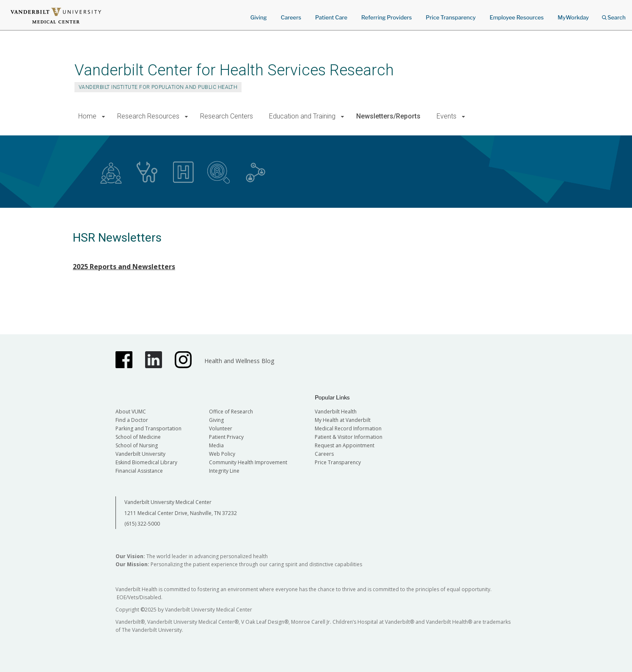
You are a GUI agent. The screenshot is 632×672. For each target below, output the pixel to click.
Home (87, 116)
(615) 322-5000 (142, 524)
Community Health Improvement (248, 462)
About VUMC (131, 412)
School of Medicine (138, 437)
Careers (291, 17)
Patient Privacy (226, 437)
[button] (103, 117)
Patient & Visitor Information (349, 437)
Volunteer (221, 428)
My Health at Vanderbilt (343, 420)
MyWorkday (573, 17)
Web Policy (222, 454)
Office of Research (231, 412)
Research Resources (148, 116)
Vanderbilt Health (336, 412)
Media (216, 445)
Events (447, 116)
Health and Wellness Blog (239, 361)
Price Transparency (451, 17)
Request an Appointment (345, 445)
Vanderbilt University (140, 454)
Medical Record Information (348, 428)
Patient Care (331, 17)
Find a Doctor (132, 420)
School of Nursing (137, 445)
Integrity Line (224, 471)
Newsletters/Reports (388, 116)
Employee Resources (517, 17)
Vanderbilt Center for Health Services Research (234, 70)
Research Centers (227, 116)
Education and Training (302, 116)
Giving (259, 17)
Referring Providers (386, 17)
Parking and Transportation (148, 428)
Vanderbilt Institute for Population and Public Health (158, 87)
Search (614, 15)
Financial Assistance (139, 471)
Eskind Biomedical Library (146, 462)
